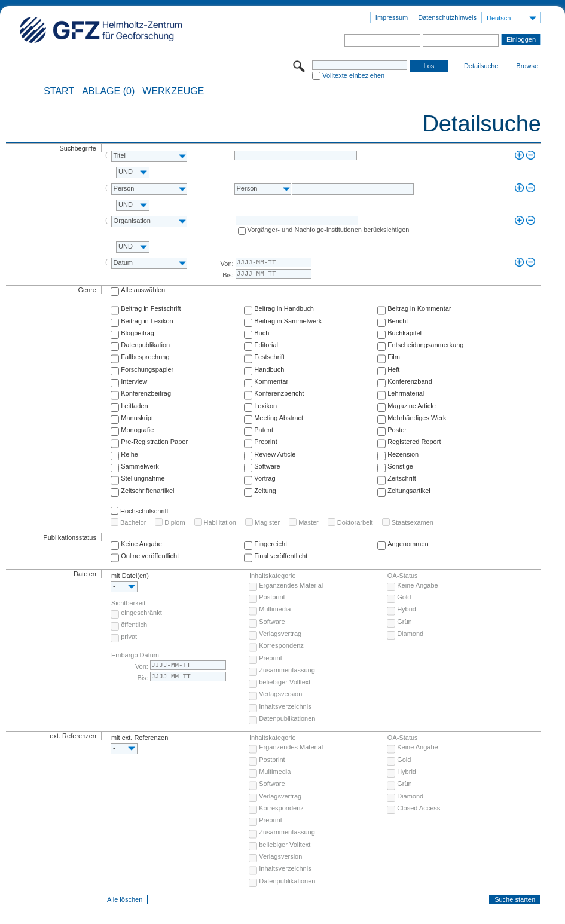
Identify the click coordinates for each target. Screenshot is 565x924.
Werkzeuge (173, 91)
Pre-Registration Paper (154, 442)
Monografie (137, 430)
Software (267, 466)
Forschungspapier (147, 369)
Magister (267, 522)
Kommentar (271, 381)
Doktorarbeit (355, 522)
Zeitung (265, 491)
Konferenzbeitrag (146, 393)
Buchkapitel (404, 333)
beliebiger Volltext (285, 682)
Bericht (398, 321)
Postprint (272, 597)
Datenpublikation (145, 345)
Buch (262, 333)
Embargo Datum (135, 655)
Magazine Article (412, 406)
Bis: (228, 275)
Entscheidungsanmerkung (425, 345)
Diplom (175, 522)
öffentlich (134, 625)
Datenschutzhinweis (447, 17)
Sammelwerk (140, 466)
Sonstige (400, 466)
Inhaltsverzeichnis (285, 706)
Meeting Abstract (279, 418)
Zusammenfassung (287, 670)
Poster (397, 430)
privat (129, 637)
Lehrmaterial (406, 393)
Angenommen (408, 544)
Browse (527, 66)
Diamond (410, 634)
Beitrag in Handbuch (284, 308)
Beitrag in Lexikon (147, 321)
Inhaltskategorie (273, 576)
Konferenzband (410, 381)
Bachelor (133, 522)
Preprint (266, 442)
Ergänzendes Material (291, 585)
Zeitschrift (402, 478)
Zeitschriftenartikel (147, 491)
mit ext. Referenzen (140, 738)
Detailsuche (481, 66)
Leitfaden (134, 406)
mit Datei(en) (130, 576)
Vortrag (265, 478)
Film (394, 357)
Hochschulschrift (144, 511)
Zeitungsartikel (409, 491)
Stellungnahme (143, 478)
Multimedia (275, 609)
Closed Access (419, 808)
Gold (404, 597)
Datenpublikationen (287, 718)
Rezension (403, 454)
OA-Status (403, 576)
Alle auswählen (143, 290)
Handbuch (269, 369)
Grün (404, 622)
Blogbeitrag (138, 333)
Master (309, 522)
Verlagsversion (280, 694)
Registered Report (414, 442)
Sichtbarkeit (128, 603)
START (59, 91)
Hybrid (407, 609)
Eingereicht (271, 544)
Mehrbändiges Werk (417, 418)
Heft (393, 369)
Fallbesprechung (145, 357)
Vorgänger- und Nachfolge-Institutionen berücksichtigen (329, 230)
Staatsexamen (413, 522)
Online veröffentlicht (150, 556)
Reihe (129, 454)
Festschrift (269, 357)
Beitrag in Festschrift (151, 308)
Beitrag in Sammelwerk (288, 321)
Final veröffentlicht (281, 556)
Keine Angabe (141, 544)
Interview (134, 381)
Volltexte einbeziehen (353, 75)
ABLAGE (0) (108, 91)
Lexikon (265, 406)
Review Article (275, 454)
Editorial (266, 345)
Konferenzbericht (279, 393)
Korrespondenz (281, 645)
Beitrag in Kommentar (419, 308)
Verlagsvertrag (280, 634)
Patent (264, 430)
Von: (227, 264)
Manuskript (137, 418)
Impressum (392, 17)
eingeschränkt (141, 613)
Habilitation (220, 522)
